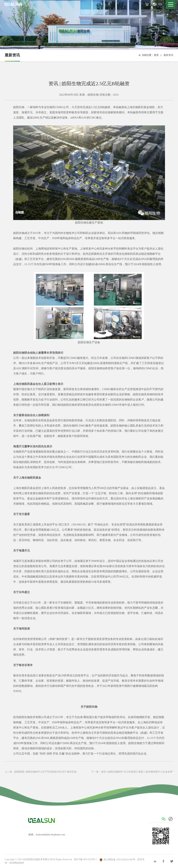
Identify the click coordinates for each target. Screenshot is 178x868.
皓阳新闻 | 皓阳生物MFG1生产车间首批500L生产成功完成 (45, 772)
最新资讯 (12, 55)
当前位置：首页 (149, 55)
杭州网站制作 (17, 863)
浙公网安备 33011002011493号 (117, 860)
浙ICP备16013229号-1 (85, 860)
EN (157, 4)
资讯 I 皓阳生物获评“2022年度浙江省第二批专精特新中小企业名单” (137, 772)
